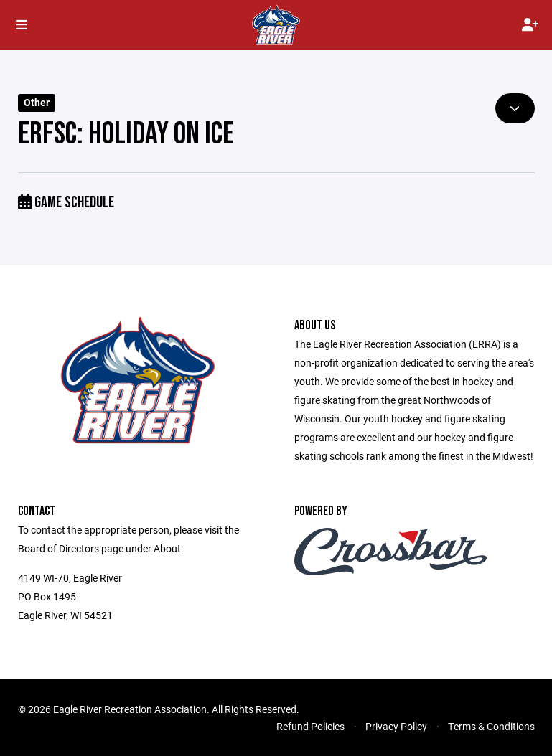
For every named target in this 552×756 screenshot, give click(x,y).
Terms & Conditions (491, 726)
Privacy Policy (396, 726)
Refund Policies (310, 726)
